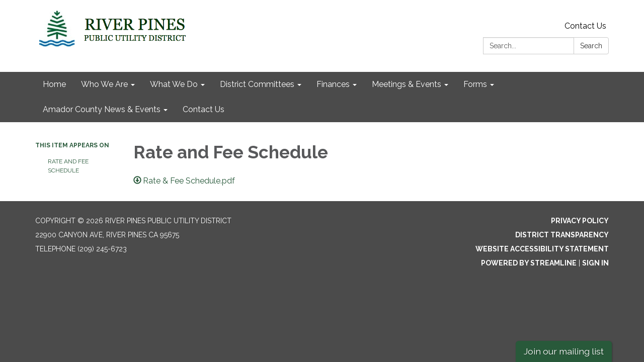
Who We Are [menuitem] (104, 84)
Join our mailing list (564, 351)
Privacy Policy (580, 221)
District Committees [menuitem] (257, 84)
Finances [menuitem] (333, 84)
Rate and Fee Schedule (68, 166)
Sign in (595, 263)
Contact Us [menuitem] (204, 109)
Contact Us (585, 26)
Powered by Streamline (529, 263)
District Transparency (562, 235)
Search (591, 46)
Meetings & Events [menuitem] (407, 84)
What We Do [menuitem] (174, 84)
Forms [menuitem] (475, 84)
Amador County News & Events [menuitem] (102, 109)
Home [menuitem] (54, 84)
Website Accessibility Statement (542, 249)
